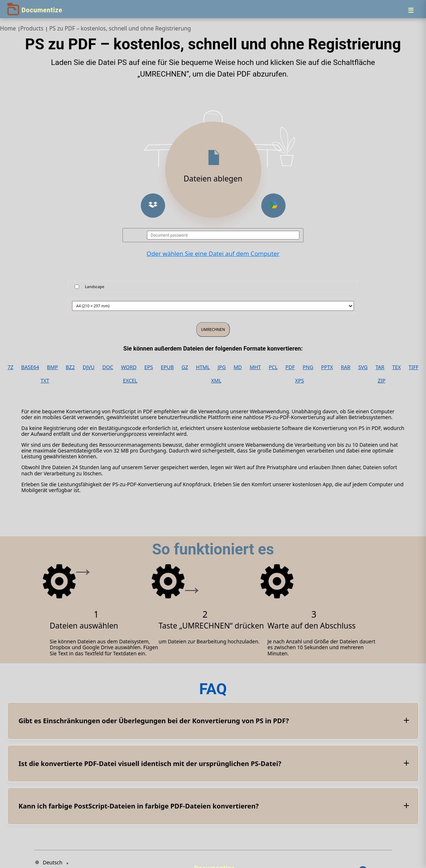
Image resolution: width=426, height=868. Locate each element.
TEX (397, 367)
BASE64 (30, 367)
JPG (222, 367)
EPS (149, 367)
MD (238, 367)
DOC (108, 367)
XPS (299, 381)
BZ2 (70, 367)
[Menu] (411, 10)
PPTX (327, 367)
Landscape (95, 287)
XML (216, 381)
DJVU (89, 367)
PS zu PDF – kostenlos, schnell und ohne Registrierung (120, 28)
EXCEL (130, 381)
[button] (153, 206)
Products (32, 28)
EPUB (167, 367)
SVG (363, 367)
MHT (255, 367)
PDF (290, 367)
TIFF (413, 367)
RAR (345, 367)
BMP (52, 367)
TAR (380, 367)
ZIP (382, 381)
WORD (129, 367)
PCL (273, 367)
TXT (45, 381)
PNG (308, 367)
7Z (11, 367)
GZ (185, 367)
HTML (203, 367)
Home (8, 28)
